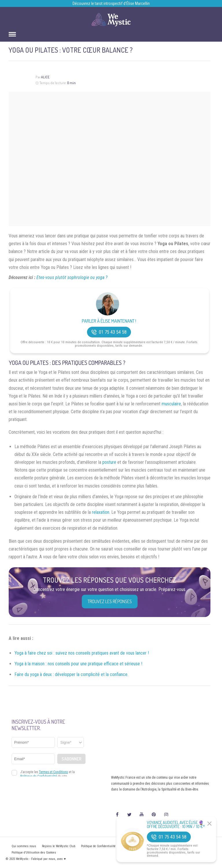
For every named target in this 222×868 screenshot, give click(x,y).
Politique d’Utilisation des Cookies (34, 853)
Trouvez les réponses (110, 601)
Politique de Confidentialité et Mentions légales (112, 846)
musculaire (171, 404)
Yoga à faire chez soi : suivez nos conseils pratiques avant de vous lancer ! (82, 653)
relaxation (101, 512)
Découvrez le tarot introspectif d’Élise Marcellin (111, 3)
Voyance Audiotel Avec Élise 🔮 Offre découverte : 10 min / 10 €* (176, 825)
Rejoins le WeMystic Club (59, 846)
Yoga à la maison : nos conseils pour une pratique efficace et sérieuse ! (78, 664)
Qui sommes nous (24, 846)
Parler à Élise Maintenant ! (109, 321)
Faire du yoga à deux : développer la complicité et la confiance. (71, 674)
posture (109, 462)
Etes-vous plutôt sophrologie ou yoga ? (72, 277)
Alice (45, 77)
